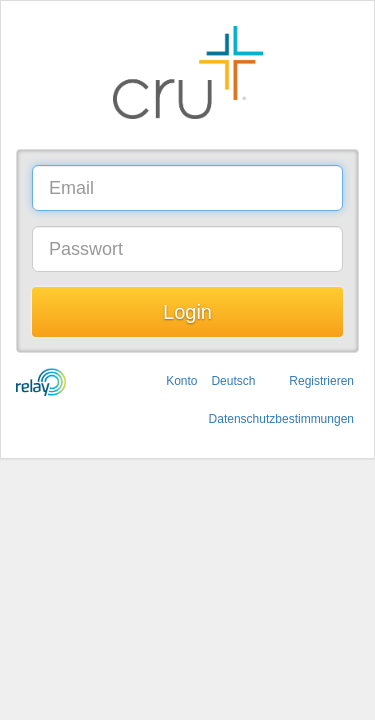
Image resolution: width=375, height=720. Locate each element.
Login (187, 312)
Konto (181, 381)
